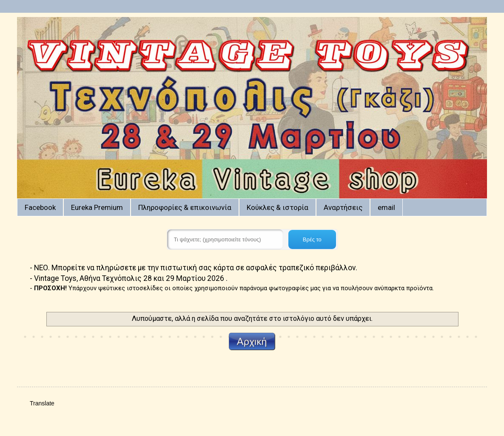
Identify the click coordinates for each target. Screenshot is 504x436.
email (386, 207)
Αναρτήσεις (343, 207)
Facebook (40, 207)
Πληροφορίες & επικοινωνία (185, 207)
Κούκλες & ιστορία (278, 207)
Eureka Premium (97, 207)
